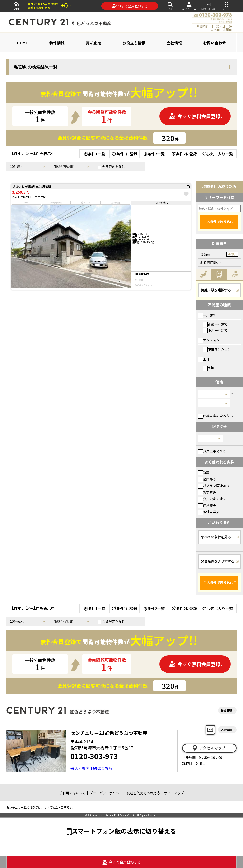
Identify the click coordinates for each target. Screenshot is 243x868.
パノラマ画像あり (214, 486)
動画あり (207, 479)
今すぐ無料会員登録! (196, 116)
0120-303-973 (94, 756)
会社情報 (174, 43)
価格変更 (207, 505)
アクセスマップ (209, 748)
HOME (16, 6)
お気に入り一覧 (218, 154)
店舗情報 (226, 730)
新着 (204, 472)
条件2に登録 (184, 154)
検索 (170, 6)
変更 (232, 254)
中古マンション (217, 349)
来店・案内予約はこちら (91, 768)
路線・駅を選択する (216, 290)
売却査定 (93, 43)
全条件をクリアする (218, 561)
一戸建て (207, 315)
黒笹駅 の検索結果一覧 (35, 67)
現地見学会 (209, 512)
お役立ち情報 (134, 43)
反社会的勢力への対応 (143, 793)
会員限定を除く (212, 499)
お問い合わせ (208, 6)
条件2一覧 (154, 154)
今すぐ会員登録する (130, 6)
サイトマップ (174, 793)
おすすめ (207, 492)
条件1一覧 (95, 154)
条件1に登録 (124, 154)
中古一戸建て (215, 330)
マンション (209, 340)
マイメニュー (189, 6)
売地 (208, 368)
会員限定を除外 (111, 167)
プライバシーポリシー (106, 793)
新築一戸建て (215, 324)
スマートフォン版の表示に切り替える (124, 831)
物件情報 (57, 43)
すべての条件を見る (216, 537)
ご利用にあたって (72, 793)
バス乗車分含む (212, 451)
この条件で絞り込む (218, 222)
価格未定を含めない (215, 416)
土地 (204, 359)
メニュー (227, 6)
